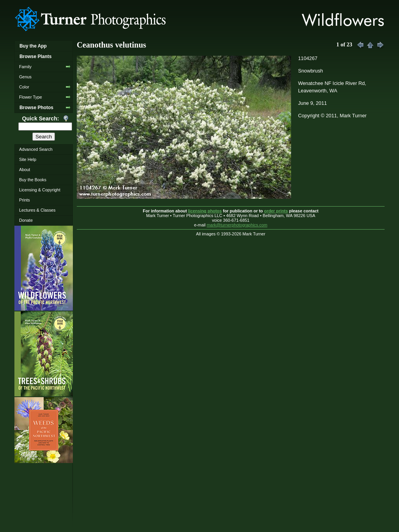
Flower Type (31, 97)
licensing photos (205, 211)
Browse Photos (36, 108)
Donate (26, 220)
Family (25, 67)
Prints (25, 200)
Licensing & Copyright (40, 190)
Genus (25, 77)
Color (24, 87)
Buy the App (33, 46)
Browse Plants (35, 57)
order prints (276, 211)
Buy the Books (33, 180)
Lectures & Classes (37, 210)
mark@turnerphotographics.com (237, 225)
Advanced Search (36, 149)
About (25, 170)
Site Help (28, 159)
